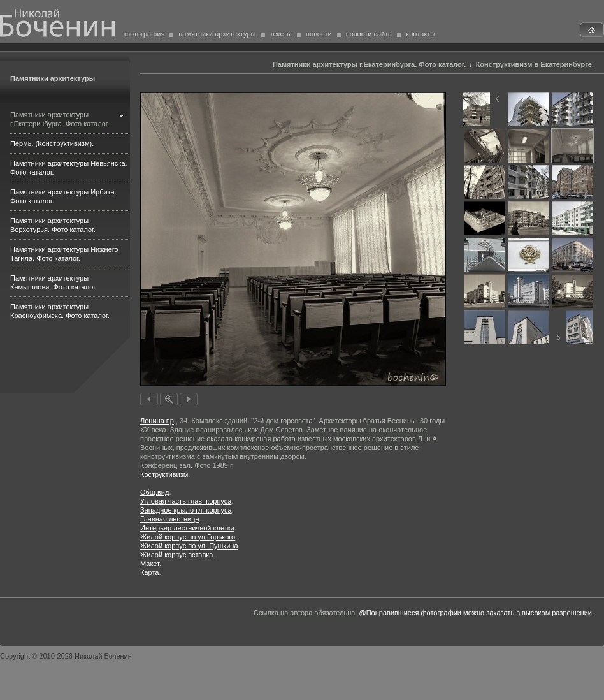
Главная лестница (170, 519)
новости (319, 34)
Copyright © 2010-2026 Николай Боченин (66, 656)
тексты (281, 34)
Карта (149, 572)
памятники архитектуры (217, 34)
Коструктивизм (164, 474)
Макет (150, 564)
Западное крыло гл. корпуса (186, 510)
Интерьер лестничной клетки (187, 528)
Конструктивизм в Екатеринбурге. (535, 64)
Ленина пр (157, 421)
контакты (421, 34)
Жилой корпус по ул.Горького (188, 537)
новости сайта (369, 34)
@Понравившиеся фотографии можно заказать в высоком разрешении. (477, 613)
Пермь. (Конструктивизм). (52, 143)
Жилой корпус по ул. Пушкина (189, 546)
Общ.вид (155, 492)
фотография (144, 34)
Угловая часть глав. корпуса (186, 501)
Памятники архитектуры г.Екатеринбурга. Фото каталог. (369, 64)
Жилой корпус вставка (177, 555)
